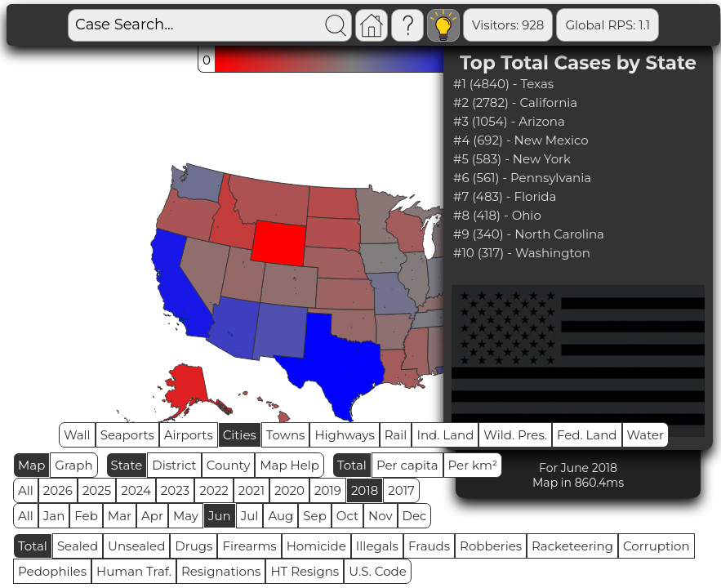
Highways (344, 435)
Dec (415, 516)
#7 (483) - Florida (505, 196)
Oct (347, 516)
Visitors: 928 (508, 25)
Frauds (429, 546)
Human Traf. (134, 571)
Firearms (249, 546)
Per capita (407, 465)
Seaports (127, 435)
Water (646, 435)
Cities (240, 435)
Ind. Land (445, 435)
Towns (286, 435)
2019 (328, 490)
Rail (396, 435)
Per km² (473, 465)
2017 (401, 490)
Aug (280, 516)
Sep (314, 516)
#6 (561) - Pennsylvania (522, 178)
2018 (365, 490)
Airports (189, 435)
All (26, 490)
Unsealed (136, 546)
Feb (86, 516)
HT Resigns (305, 571)
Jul (250, 516)
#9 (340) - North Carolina (529, 234)
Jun (220, 516)
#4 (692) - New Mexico (521, 140)
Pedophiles (52, 571)
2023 (175, 490)
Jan (54, 516)
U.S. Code (378, 571)
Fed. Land (587, 435)
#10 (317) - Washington (522, 253)
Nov (381, 516)
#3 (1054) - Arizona (509, 121)
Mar (120, 516)
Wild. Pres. (515, 435)
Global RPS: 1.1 (608, 25)
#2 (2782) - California (515, 102)
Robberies (491, 546)
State (127, 465)
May (186, 516)
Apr (152, 516)
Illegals (377, 546)
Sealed (78, 546)
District (174, 465)
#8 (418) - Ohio (497, 215)
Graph (73, 465)
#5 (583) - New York (512, 159)
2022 (214, 490)
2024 (136, 490)
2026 (58, 490)
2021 (251, 490)
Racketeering (572, 546)
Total (352, 465)
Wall (77, 435)
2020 (289, 490)
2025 (97, 490)
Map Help (289, 465)
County (229, 465)
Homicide (316, 546)
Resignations (221, 571)
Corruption (656, 546)
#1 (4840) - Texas (503, 84)
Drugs (194, 546)
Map (31, 465)
